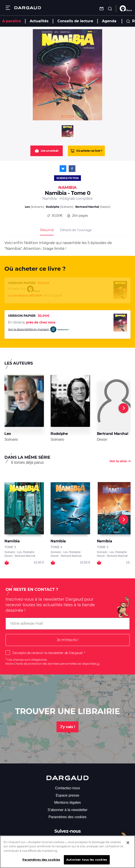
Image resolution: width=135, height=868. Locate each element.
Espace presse (68, 795)
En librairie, (32, 322)
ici (98, 664)
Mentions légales (67, 802)
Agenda (109, 21)
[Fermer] (128, 846)
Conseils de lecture (75, 21)
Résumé (47, 230)
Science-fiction (67, 178)
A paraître (12, 21)
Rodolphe (53, 207)
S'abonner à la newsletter (67, 810)
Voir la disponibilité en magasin (39, 330)
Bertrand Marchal (87, 207)
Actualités (39, 21)
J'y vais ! (67, 727)
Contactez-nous (67, 788)
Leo (27, 207)
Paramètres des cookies (68, 817)
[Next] (123, 408)
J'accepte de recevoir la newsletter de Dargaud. (48, 653)
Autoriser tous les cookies (87, 863)
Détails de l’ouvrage (76, 230)
